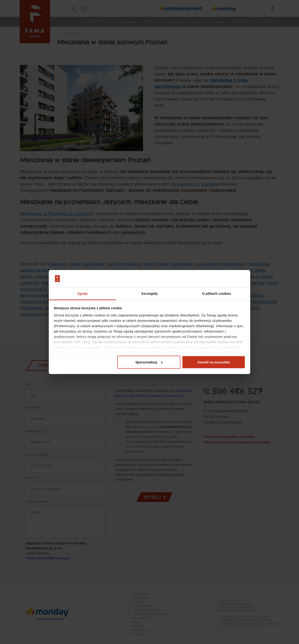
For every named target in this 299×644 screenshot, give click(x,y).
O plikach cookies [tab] (217, 293)
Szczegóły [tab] (149, 293)
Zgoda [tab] (82, 293)
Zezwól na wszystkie (214, 362)
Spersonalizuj (149, 362)
